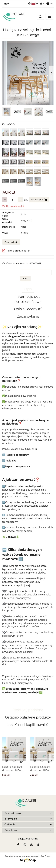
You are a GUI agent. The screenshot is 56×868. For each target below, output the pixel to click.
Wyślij (25, 279)
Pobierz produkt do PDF (17, 251)
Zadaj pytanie (11, 242)
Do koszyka (39, 200)
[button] (50, 4)
